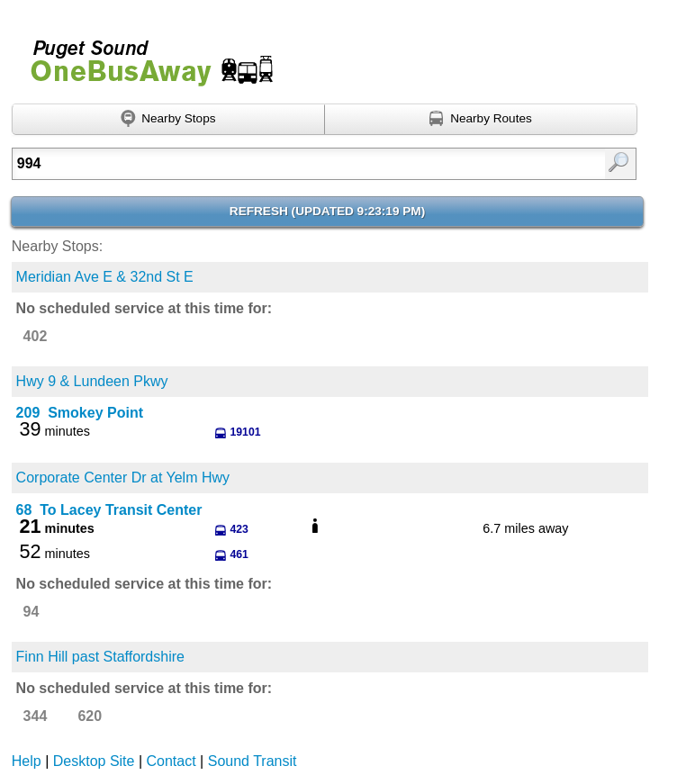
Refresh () (327, 211)
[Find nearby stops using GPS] (168, 120)
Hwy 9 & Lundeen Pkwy (92, 381)
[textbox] (280, 164)
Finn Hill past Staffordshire (100, 657)
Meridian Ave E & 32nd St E (105, 277)
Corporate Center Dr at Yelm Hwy (123, 478)
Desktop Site (94, 761)
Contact (171, 761)
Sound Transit (253, 761)
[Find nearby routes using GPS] (481, 120)
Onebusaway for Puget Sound (144, 55)
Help (27, 761)
